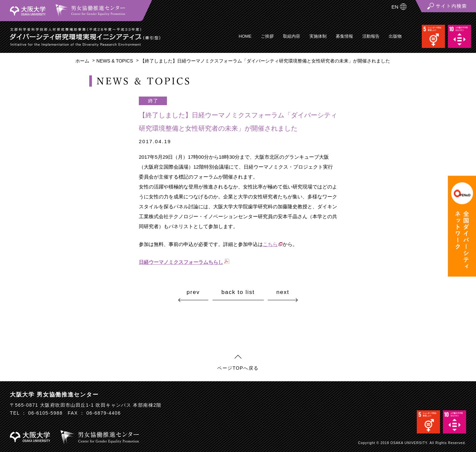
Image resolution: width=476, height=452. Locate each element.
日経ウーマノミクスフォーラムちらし (181, 262)
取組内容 (292, 36)
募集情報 (344, 36)
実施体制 (318, 36)
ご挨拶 (267, 36)
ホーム (82, 61)
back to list (238, 292)
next (283, 292)
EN (395, 7)
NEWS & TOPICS (115, 61)
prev (193, 292)
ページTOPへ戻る (238, 368)
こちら (270, 244)
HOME (245, 36)
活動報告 (371, 36)
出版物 (395, 36)
